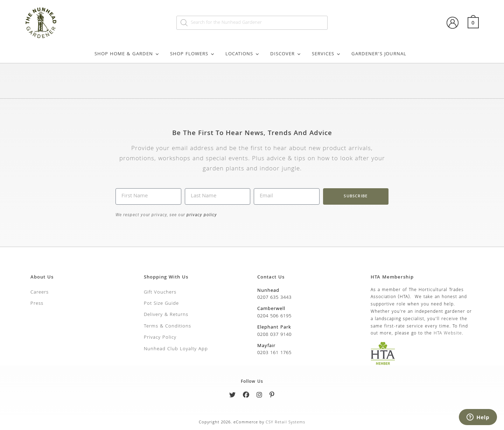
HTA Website (448, 334)
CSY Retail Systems (285, 422)
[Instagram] (260, 396)
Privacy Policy (160, 338)
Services (326, 54)
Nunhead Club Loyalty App (176, 349)
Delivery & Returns (166, 315)
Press (37, 304)
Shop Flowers (192, 54)
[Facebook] (246, 396)
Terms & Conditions (167, 326)
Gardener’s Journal (379, 54)
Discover (286, 54)
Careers (40, 292)
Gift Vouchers (160, 292)
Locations (243, 54)
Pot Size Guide (161, 304)
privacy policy (201, 215)
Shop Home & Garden (127, 54)
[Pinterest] (272, 396)
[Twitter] (233, 396)
